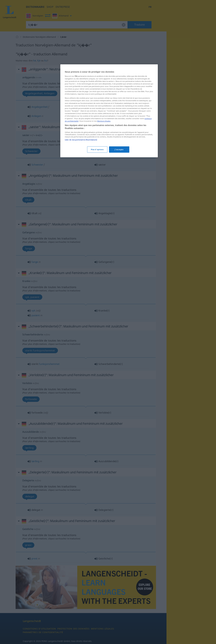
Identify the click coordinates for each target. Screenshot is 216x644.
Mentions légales (104, 121)
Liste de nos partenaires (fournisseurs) (81, 140)
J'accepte (119, 149)
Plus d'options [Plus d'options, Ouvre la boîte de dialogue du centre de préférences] (97, 149)
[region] (109, 111)
